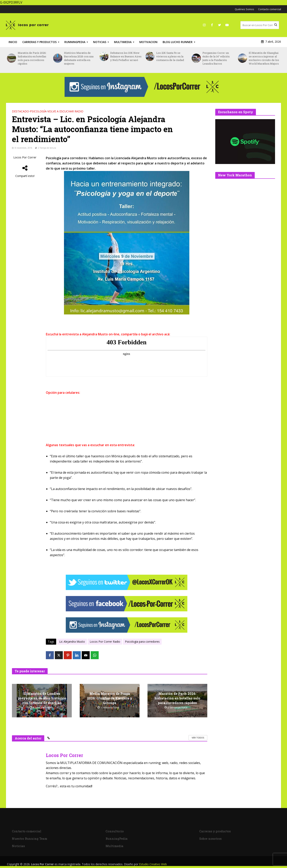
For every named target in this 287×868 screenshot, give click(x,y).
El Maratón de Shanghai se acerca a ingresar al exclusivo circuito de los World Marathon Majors (264, 58)
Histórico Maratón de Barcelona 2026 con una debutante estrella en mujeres (79, 58)
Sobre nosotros (210, 839)
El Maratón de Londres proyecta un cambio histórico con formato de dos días (42, 698)
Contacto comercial (270, 9)
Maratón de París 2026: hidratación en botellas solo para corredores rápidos (32, 58)
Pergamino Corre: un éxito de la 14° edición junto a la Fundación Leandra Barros (216, 58)
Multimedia (123, 42)
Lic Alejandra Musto (72, 642)
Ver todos (198, 738)
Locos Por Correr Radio (105, 642)
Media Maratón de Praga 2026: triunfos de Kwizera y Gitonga (110, 698)
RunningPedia (75, 42)
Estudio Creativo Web (153, 864)
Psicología (38, 111)
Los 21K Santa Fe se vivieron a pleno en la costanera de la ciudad (170, 56)
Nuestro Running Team (30, 839)
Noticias (100, 42)
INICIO (13, 42)
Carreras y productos (39, 42)
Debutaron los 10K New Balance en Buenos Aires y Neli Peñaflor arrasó (126, 56)
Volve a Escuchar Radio (65, 111)
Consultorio (115, 831)
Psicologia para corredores (142, 642)
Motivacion (148, 42)
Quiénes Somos (244, 9)
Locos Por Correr (25, 157)
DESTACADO (20, 111)
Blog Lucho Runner (178, 42)
